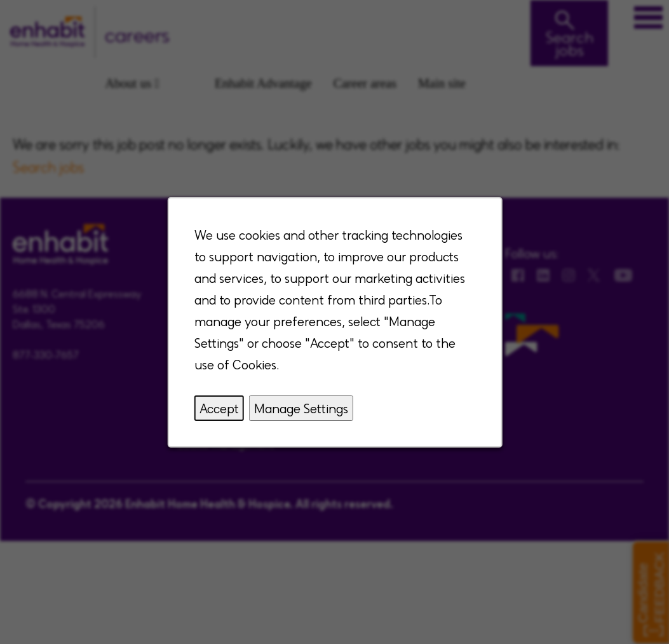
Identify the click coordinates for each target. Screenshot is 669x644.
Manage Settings (301, 408)
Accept (219, 408)
